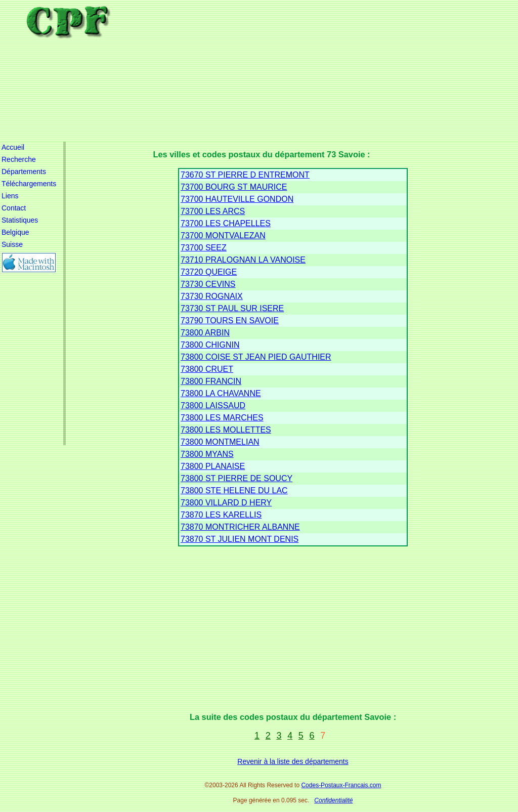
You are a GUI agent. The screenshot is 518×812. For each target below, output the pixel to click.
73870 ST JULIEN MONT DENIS (240, 539)
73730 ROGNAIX (212, 296)
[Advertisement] (299, 71)
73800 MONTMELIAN (220, 442)
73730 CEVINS (208, 284)
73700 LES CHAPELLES (226, 223)
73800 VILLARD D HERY (226, 503)
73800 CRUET (207, 369)
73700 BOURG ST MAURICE (234, 187)
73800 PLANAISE (213, 466)
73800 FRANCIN (211, 381)
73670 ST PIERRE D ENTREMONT (245, 175)
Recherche (19, 159)
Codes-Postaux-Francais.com (341, 785)
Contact (14, 208)
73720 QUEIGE (209, 272)
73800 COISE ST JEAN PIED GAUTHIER (256, 357)
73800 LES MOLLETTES (226, 430)
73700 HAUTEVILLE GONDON (237, 199)
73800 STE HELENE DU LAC (234, 490)
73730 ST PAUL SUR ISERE (232, 308)
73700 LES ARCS (213, 211)
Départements (24, 172)
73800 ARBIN (205, 333)
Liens (10, 196)
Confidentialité (333, 800)
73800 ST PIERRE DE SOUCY (236, 478)
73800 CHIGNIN (210, 345)
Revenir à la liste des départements (293, 761)
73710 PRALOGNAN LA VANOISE (243, 260)
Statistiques (20, 220)
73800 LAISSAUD (213, 405)
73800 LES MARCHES (222, 418)
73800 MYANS (207, 454)
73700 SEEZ (204, 248)
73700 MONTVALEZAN (223, 236)
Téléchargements (29, 184)
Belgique (15, 232)
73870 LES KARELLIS (221, 515)
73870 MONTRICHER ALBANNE (240, 527)
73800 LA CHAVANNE (221, 393)
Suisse (12, 244)
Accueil (13, 147)
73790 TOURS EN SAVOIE (230, 320)
